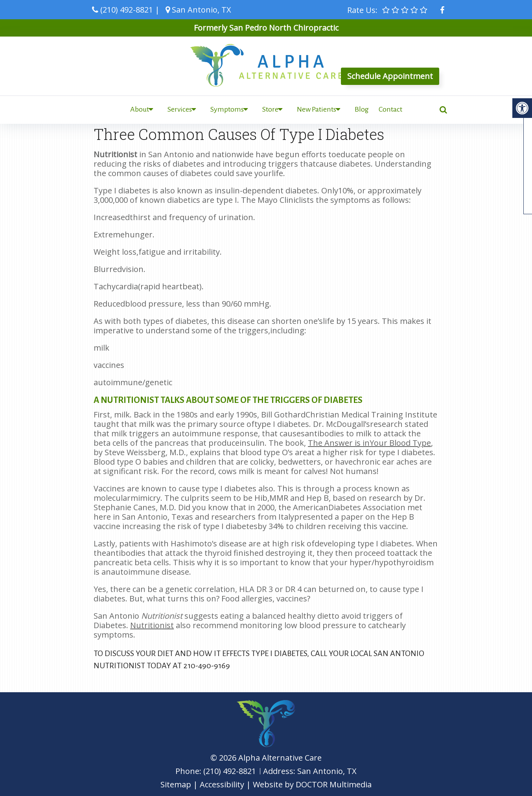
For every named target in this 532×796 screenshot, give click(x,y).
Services (180, 109)
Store (270, 109)
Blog (362, 109)
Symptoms (227, 109)
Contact (390, 109)
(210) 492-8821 (127, 10)
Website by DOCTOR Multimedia (312, 784)
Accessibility (222, 784)
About (140, 109)
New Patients (317, 109)
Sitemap (176, 784)
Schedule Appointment (390, 76)
